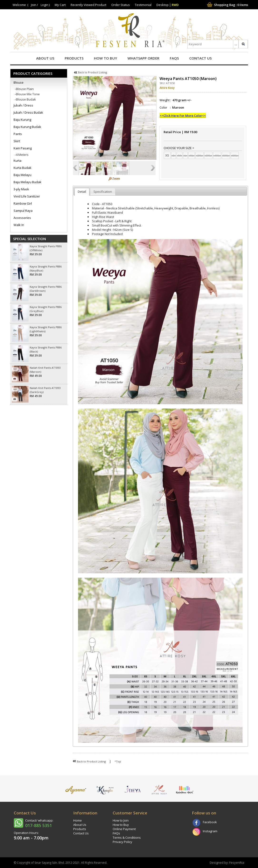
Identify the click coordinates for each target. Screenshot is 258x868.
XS (167, 155)
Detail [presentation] (82, 192)
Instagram (210, 831)
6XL (235, 155)
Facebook (210, 822)
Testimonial (143, 5)
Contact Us (200, 58)
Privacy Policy (122, 842)
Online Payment (124, 829)
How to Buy (105, 58)
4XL (217, 155)
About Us (45, 58)
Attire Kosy (167, 88)
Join (34, 5)
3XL (208, 155)
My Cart (60, 5)
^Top (118, 761)
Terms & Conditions (127, 838)
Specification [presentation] (103, 192)
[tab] (82, 192)
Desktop (163, 5)
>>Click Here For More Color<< (183, 116)
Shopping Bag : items (227, 5)
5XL (226, 155)
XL (192, 155)
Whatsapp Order (143, 58)
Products (74, 58)
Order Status (121, 5)
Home (78, 820)
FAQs (174, 58)
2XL (200, 155)
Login (44, 5)
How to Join (121, 820)
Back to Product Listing (90, 72)
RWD (175, 5)
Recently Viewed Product (88, 5)
